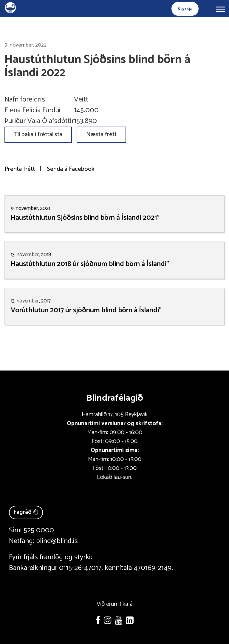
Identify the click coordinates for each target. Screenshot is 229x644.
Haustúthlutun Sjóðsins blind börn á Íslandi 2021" (85, 218)
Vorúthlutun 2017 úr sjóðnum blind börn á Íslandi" (86, 310)
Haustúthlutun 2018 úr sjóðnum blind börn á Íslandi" (90, 264)
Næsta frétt (101, 135)
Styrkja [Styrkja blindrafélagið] (185, 9)
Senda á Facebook (71, 169)
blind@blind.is (57, 541)
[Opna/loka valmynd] (220, 9)
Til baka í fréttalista (38, 135)
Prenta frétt (20, 169)
